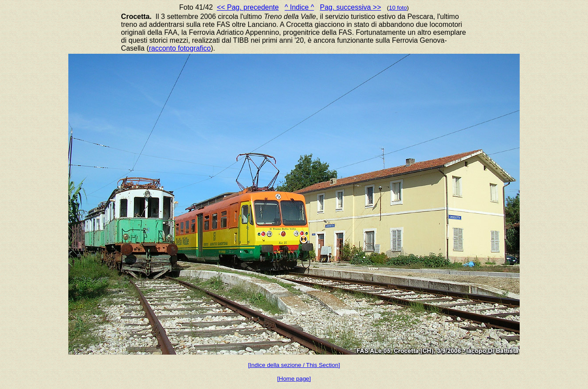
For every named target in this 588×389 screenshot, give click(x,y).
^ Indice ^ (300, 7)
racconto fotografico (180, 48)
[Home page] (294, 379)
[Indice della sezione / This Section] (294, 365)
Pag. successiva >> (351, 7)
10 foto (398, 8)
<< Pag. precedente (248, 7)
